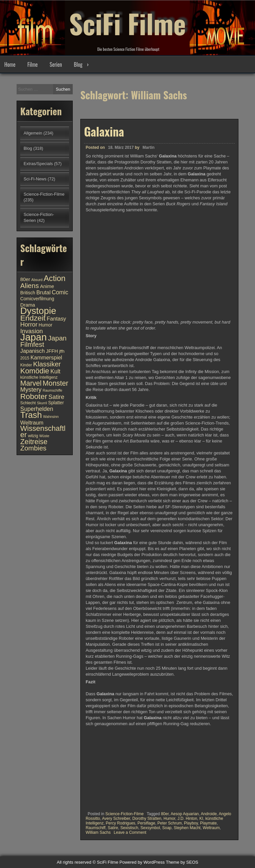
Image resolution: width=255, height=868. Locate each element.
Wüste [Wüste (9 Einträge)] (44, 436)
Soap (167, 828)
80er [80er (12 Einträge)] (25, 279)
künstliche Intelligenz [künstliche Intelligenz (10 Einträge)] (39, 377)
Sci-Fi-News (35, 179)
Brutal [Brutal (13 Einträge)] (44, 292)
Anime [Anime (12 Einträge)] (47, 286)
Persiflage (146, 823)
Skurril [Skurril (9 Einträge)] (42, 403)
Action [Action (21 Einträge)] (55, 278)
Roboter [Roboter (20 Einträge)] (34, 396)
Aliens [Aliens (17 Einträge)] (30, 286)
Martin (148, 147)
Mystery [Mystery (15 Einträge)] (31, 389)
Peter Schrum (170, 823)
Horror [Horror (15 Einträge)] (29, 324)
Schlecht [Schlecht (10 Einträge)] (28, 403)
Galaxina (104, 131)
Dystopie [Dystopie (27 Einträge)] (38, 311)
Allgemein (33, 133)
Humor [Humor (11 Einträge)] (45, 325)
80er (165, 814)
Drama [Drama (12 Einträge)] (28, 305)
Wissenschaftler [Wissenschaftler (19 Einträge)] (43, 432)
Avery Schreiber (116, 819)
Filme (32, 64)
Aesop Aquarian (185, 814)
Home (10, 64)
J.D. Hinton (187, 819)
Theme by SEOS (182, 862)
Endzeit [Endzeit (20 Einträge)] (33, 318)
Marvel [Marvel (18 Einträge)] (31, 383)
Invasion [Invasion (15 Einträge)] (32, 331)
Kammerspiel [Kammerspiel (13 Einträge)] (46, 357)
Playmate (209, 823)
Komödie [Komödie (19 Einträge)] (35, 371)
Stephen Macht (187, 828)
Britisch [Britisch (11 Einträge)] (28, 293)
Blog (78, 64)
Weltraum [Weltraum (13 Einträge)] (32, 423)
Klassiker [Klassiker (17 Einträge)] (47, 364)
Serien (56, 64)
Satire (113, 828)
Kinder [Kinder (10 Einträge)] (26, 365)
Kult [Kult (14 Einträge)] (55, 371)
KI (201, 819)
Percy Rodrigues (121, 823)
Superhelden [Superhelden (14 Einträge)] (37, 409)
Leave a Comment (130, 832)
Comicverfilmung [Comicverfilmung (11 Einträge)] (37, 299)
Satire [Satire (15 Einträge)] (56, 397)
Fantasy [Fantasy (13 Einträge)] (56, 319)
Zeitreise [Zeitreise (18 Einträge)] (34, 442)
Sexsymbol (150, 828)
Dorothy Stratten (147, 819)
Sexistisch (129, 828)
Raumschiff (96, 828)
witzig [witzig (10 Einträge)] (33, 436)
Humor (169, 819)
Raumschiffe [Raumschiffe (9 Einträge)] (53, 390)
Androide (209, 814)
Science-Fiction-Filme (124, 814)
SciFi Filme (127, 23)
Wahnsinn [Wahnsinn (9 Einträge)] (51, 417)
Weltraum (211, 828)
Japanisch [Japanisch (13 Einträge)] (33, 351)
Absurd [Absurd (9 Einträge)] (37, 280)
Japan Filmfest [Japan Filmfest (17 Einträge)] (43, 341)
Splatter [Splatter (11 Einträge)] (56, 403)
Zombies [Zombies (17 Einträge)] (33, 448)
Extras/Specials (38, 164)
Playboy (191, 823)
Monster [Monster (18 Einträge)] (56, 383)
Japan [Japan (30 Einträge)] (34, 337)
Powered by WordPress (142, 862)
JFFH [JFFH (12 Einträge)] (52, 351)
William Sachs (98, 832)
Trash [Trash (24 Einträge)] (31, 415)
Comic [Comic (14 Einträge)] (60, 292)
